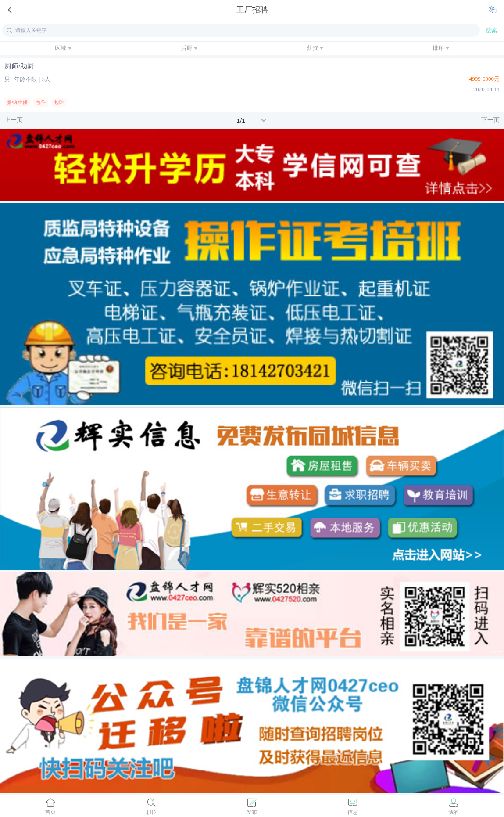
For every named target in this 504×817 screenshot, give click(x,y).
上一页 (14, 120)
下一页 (490, 120)
